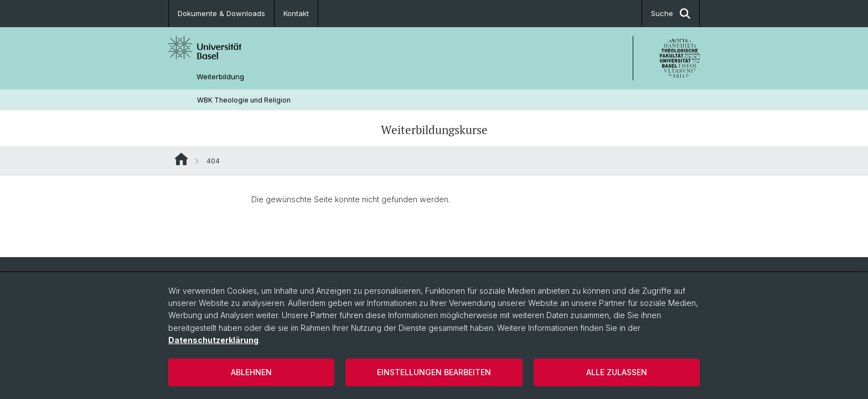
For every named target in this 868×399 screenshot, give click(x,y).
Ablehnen (251, 372)
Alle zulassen (617, 372)
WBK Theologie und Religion (244, 100)
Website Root (181, 159)
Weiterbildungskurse (434, 130)
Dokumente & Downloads (221, 13)
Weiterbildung (220, 77)
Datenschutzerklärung (213, 340)
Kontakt (296, 13)
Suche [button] (671, 14)
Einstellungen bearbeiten (434, 372)
